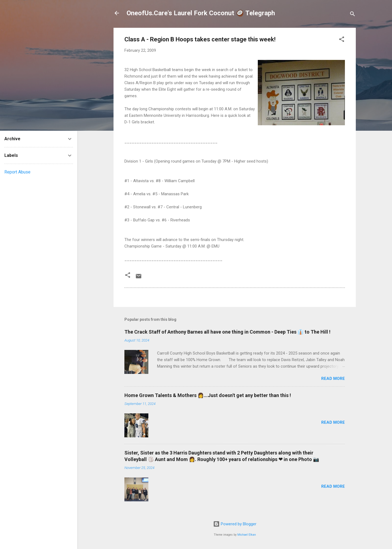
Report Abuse (17, 172)
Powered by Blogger (235, 524)
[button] (342, 40)
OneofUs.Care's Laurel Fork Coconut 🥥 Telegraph (201, 13)
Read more (333, 379)
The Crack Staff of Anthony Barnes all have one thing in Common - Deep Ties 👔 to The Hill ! (227, 332)
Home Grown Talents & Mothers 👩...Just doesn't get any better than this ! (208, 395)
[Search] (353, 15)
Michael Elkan (247, 535)
